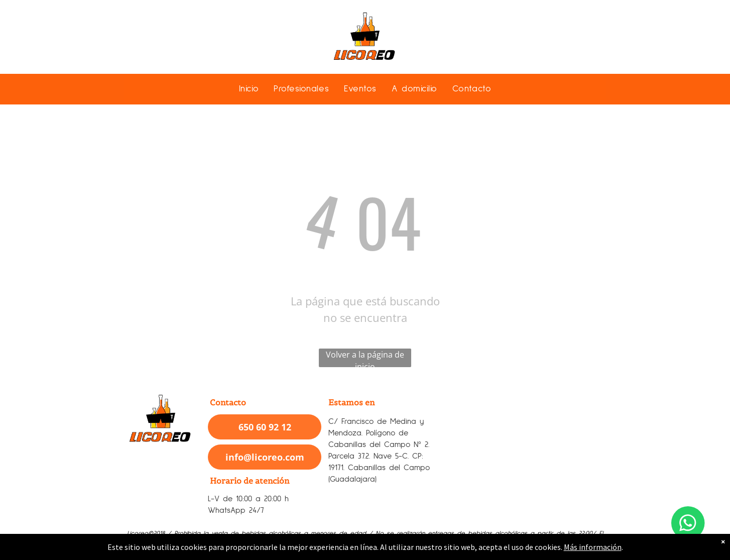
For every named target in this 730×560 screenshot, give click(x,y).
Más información (593, 547)
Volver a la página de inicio (365, 358)
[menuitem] (249, 89)
